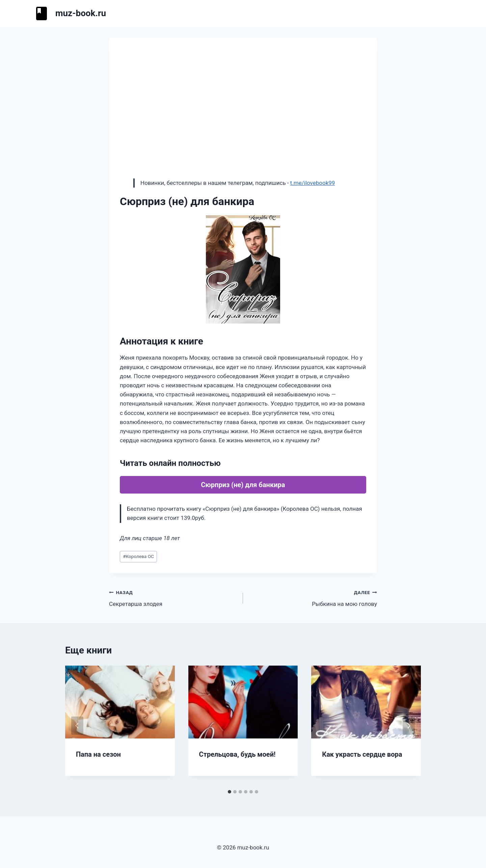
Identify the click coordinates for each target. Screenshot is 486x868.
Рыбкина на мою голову (313, 598)
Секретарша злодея (173, 598)
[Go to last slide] (77, 726)
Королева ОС (138, 556)
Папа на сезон (98, 754)
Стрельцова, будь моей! (237, 754)
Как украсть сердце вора (362, 754)
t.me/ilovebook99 (313, 183)
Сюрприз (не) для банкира (243, 485)
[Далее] (409, 726)
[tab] (230, 792)
